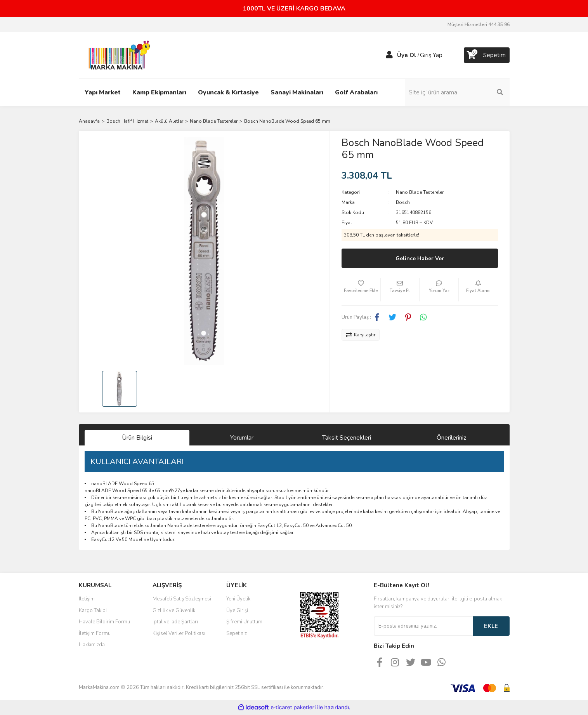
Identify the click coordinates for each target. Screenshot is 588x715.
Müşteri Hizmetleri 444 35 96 (479, 24)
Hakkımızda (92, 645)
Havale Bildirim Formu (104, 622)
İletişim (87, 599)
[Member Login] (389, 55)
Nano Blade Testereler (420, 192)
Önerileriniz (451, 438)
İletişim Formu (95, 633)
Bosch (403, 202)
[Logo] (117, 55)
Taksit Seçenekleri (347, 438)
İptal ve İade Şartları (175, 622)
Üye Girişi (237, 611)
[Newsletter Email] (423, 626)
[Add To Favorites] (361, 290)
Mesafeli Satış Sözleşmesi (182, 599)
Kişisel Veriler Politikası (179, 633)
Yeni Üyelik (238, 599)
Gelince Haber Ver (420, 258)
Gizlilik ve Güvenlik (174, 611)
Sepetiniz (237, 633)
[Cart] (487, 55)
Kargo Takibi (93, 611)
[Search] (457, 92)
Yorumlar (242, 438)
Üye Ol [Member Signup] (407, 55)
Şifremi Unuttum (244, 622)
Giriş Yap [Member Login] (431, 55)
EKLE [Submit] (491, 626)
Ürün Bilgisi (137, 438)
